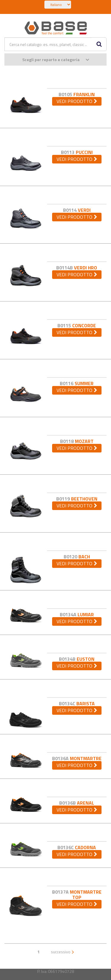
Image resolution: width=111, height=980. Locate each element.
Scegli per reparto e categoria (56, 59)
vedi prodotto (74, 101)
